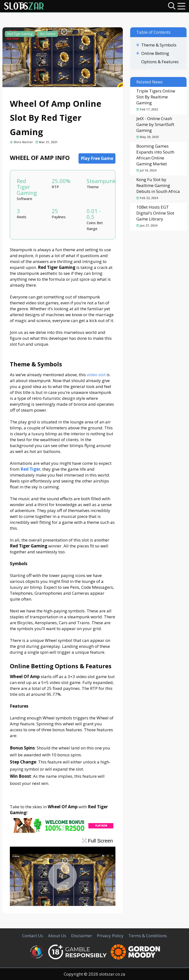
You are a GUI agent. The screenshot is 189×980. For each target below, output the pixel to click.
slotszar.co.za (112, 974)
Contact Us (33, 936)
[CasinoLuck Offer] (63, 831)
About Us (57, 936)
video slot (96, 375)
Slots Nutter (23, 142)
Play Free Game (97, 158)
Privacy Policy (110, 936)
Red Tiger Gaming (20, 34)
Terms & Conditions (148, 936)
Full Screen (98, 841)
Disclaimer (82, 936)
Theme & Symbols (159, 45)
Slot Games (47, 34)
